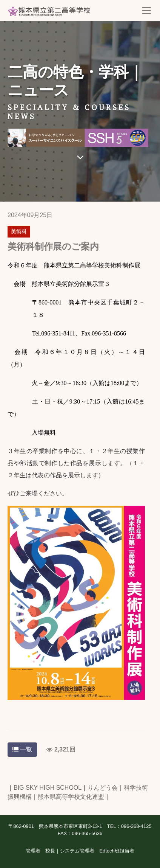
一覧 (22, 749)
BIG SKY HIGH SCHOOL (48, 788)
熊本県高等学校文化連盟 (71, 797)
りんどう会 (103, 788)
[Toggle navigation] (146, 11)
